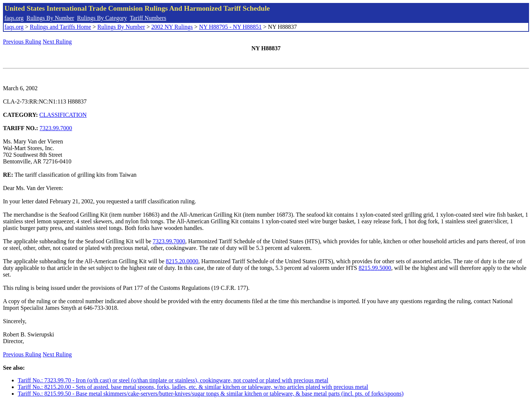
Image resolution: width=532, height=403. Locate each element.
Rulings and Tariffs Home (61, 27)
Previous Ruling (22, 42)
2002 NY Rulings (172, 27)
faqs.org (14, 18)
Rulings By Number (50, 18)
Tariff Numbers (148, 18)
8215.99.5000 (375, 268)
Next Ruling (57, 42)
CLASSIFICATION (63, 115)
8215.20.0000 (182, 261)
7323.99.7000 (56, 128)
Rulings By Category (102, 18)
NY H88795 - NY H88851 (230, 27)
